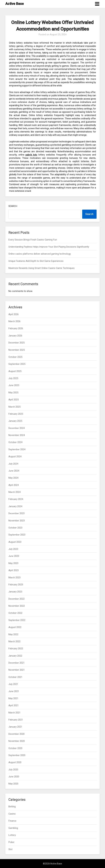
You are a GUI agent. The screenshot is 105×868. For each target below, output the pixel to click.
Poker (11, 842)
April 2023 (14, 570)
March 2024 (14, 492)
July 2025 (13, 378)
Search (13, 206)
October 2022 (15, 613)
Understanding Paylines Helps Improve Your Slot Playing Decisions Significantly (49, 247)
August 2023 (15, 542)
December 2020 (16, 734)
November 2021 (17, 670)
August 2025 (15, 371)
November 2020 (17, 741)
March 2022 (14, 641)
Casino (12, 814)
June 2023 (14, 556)
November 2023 (17, 521)
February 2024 (16, 499)
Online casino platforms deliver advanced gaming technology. (40, 254)
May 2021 (13, 698)
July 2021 (13, 684)
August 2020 (15, 762)
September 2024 (17, 449)
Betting (12, 807)
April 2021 (14, 705)
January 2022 (15, 656)
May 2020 (13, 784)
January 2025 (15, 421)
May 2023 (13, 563)
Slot (10, 849)
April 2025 (14, 400)
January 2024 (15, 506)
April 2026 (14, 314)
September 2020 (17, 755)
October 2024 (15, 442)
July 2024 (13, 464)
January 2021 (15, 727)
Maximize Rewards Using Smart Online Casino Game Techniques (41, 268)
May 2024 (13, 478)
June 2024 (14, 471)
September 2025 (17, 364)
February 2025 (16, 414)
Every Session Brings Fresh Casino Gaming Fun (33, 240)
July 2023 (13, 549)
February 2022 (16, 649)
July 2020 (13, 770)
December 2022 (16, 599)
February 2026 (16, 328)
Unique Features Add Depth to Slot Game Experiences (36, 261)
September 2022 (17, 620)
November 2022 (17, 606)
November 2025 (17, 350)
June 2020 (14, 777)
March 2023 (14, 578)
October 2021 (15, 677)
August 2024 (15, 456)
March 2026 (14, 321)
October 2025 (15, 357)
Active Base (15, 4)
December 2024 (16, 428)
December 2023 (16, 513)
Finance (12, 821)
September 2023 (17, 535)
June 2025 (14, 385)
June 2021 (14, 691)
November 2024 (17, 435)
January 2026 (15, 336)
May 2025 (13, 393)
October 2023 (15, 528)
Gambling (13, 828)
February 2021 (16, 720)
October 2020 (15, 748)
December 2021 (16, 663)
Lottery (12, 835)
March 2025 (14, 407)
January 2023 (15, 592)
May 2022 (13, 634)
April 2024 (14, 485)
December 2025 (16, 343)
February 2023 (16, 585)
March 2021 (14, 713)
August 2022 (15, 627)
